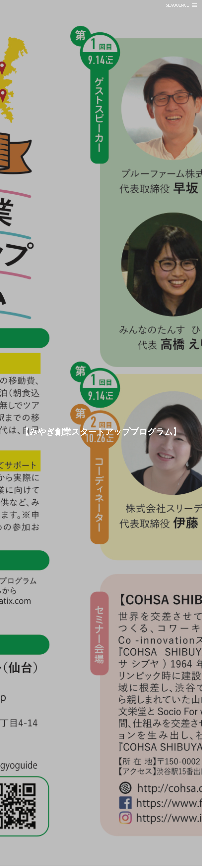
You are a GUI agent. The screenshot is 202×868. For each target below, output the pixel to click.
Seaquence (177, 5)
